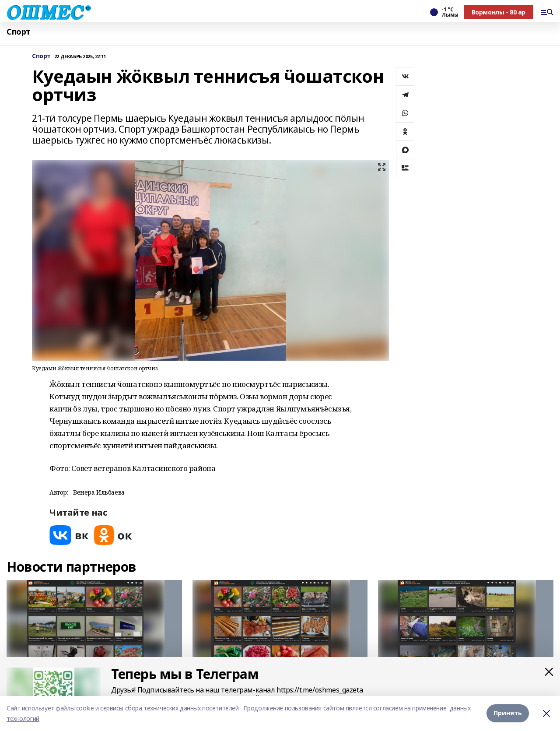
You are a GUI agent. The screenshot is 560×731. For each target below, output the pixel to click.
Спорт (19, 32)
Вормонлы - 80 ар (499, 12)
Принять (508, 713)
